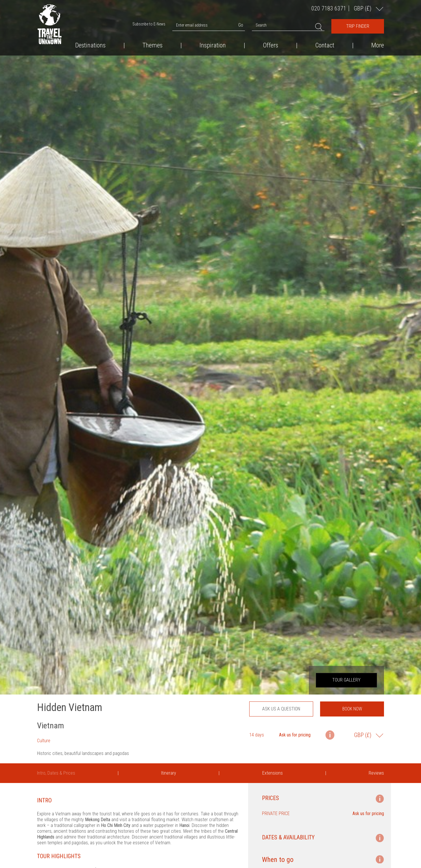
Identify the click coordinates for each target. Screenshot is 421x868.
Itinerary (169, 773)
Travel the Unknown (50, 24)
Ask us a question (281, 709)
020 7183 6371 (329, 8)
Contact (325, 45)
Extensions (273, 773)
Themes (153, 45)
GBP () (363, 8)
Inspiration (213, 45)
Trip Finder (358, 26)
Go (241, 25)
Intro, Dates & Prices (56, 773)
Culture (44, 741)
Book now (352, 709)
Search (261, 25)
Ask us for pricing (295, 735)
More (378, 45)
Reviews (376, 773)
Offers (270, 45)
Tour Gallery (346, 680)
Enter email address (192, 25)
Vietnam (50, 726)
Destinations (90, 45)
